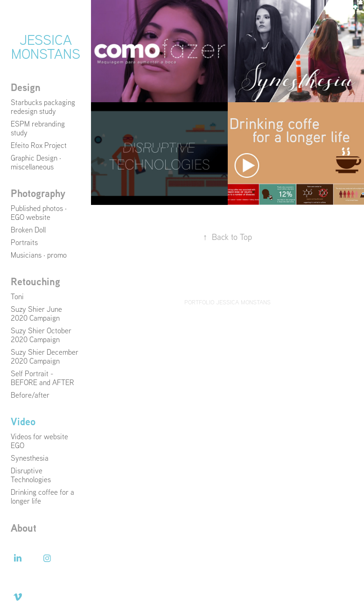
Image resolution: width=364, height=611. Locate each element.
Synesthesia (30, 458)
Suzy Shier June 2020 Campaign (36, 313)
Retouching (35, 281)
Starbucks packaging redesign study (43, 107)
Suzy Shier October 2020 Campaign (41, 335)
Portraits (24, 242)
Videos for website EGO (39, 441)
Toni (17, 296)
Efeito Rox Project (39, 145)
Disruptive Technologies (31, 475)
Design (26, 87)
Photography (38, 193)
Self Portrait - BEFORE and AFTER (42, 378)
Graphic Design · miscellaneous (36, 162)
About (24, 528)
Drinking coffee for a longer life (42, 496)
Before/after (30, 395)
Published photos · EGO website (39, 213)
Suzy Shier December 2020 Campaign (45, 356)
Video (23, 421)
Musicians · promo (39, 255)
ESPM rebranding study (38, 128)
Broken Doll (28, 230)
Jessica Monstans (46, 46)
